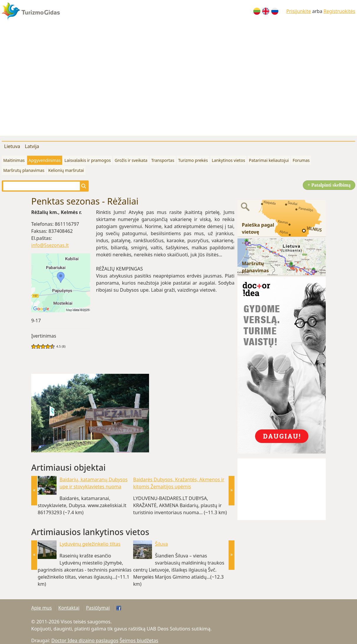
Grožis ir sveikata (131, 160)
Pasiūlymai (98, 608)
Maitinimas (14, 160)
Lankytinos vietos (228, 160)
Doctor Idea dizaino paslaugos (85, 640)
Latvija (32, 146)
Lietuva (12, 146)
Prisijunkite (299, 11)
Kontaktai (69, 608)
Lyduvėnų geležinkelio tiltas (90, 544)
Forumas (301, 160)
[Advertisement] (55, 80)
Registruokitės (339, 11)
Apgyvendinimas (45, 160)
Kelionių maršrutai (66, 170)
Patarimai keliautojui (269, 160)
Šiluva (161, 544)
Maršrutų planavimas (24, 170)
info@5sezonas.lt (50, 245)
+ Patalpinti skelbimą (329, 185)
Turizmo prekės (193, 160)
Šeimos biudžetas (139, 640)
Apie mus (42, 608)
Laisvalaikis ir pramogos (88, 160)
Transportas (163, 160)
